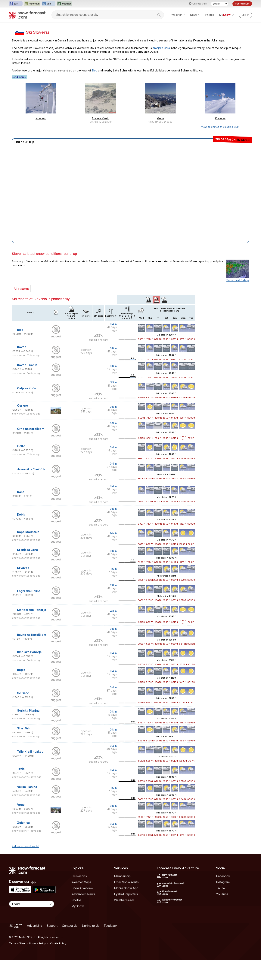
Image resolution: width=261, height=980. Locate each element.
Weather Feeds (124, 900)
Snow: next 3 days (238, 280)
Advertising (34, 926)
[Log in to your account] (245, 15)
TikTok (221, 888)
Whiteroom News (83, 894)
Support (52, 926)
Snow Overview (82, 888)
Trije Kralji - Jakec (30, 752)
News (195, 15)
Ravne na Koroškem (32, 635)
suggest (56, 336)
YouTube (222, 894)
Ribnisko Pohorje (29, 652)
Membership (122, 876)
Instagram (223, 882)
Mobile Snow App (126, 888)
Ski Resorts (79, 876)
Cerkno (23, 406)
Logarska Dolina (29, 591)
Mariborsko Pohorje (32, 610)
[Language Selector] (219, 4)
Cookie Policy (58, 943)
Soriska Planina (28, 711)
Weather (178, 15)
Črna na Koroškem (31, 429)
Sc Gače (23, 693)
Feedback (111, 926)
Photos (210, 15)
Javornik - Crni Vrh (31, 469)
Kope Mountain (28, 532)
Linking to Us (91, 926)
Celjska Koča (26, 388)
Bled (95, 70)
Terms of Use (17, 943)
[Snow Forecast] (27, 15)
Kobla (21, 515)
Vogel (21, 805)
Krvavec (41, 118)
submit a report (98, 340)
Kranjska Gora (161, 48)
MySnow (78, 906)
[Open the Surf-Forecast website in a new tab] (16, 4)
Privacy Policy (37, 943)
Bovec (22, 347)
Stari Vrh (24, 728)
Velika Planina (27, 787)
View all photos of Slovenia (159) (220, 127)
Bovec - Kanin (101, 118)
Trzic (21, 769)
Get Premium (242, 4)
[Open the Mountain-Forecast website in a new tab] (32, 4)
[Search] (159, 15)
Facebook (223, 876)
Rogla (21, 670)
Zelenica (23, 823)
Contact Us (70, 926)
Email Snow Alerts (126, 882)
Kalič (21, 492)
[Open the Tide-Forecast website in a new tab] (49, 4)
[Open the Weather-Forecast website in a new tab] (64, 4)
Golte (160, 118)
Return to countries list (26, 846)
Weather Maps (81, 882)
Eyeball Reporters (126, 894)
